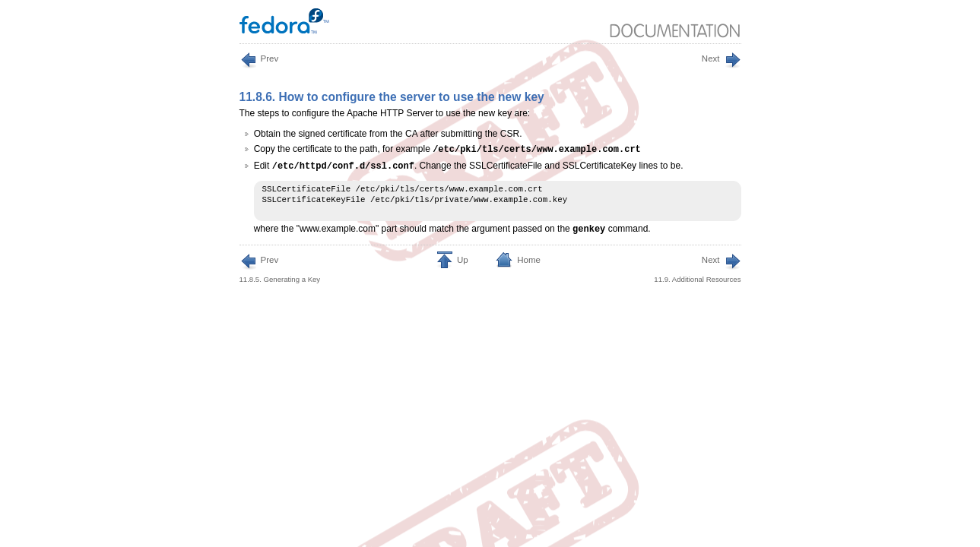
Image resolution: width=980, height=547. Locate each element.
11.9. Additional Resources (697, 268)
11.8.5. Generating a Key (280, 268)
